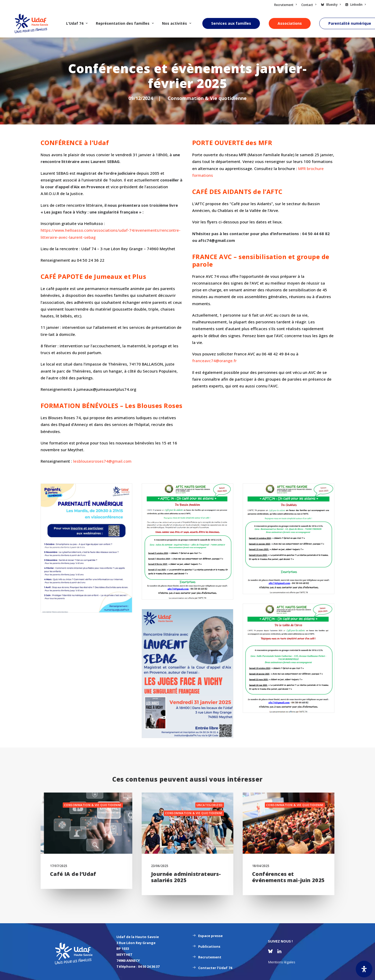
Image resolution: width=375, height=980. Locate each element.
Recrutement (285, 5)
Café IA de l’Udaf (73, 874)
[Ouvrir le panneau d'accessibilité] (364, 969)
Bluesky (333, 5)
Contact (309, 5)
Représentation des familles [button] (118, 23)
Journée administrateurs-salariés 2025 (186, 877)
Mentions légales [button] (282, 962)
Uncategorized (210, 805)
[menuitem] (286, 5)
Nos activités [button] (170, 23)
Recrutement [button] (207, 957)
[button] (86, 823)
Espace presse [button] (208, 936)
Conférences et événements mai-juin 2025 (289, 877)
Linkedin (358, 5)
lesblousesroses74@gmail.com (102, 461)
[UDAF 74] (28, 23)
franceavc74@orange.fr (214, 361)
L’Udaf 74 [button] (71, 23)
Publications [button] (206, 946)
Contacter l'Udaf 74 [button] (212, 968)
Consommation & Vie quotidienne (207, 98)
